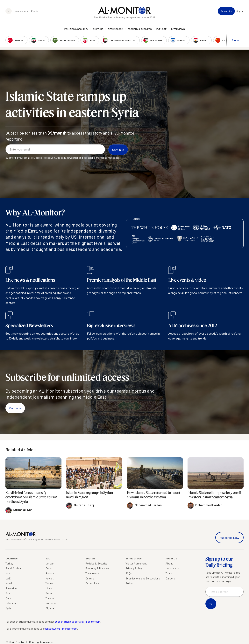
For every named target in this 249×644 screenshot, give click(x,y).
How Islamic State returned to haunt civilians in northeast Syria (154, 495)
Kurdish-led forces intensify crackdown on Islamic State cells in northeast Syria (31, 497)
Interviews (178, 30)
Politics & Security (76, 30)
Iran (8, 573)
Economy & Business (140, 30)
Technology (115, 30)
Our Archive (92, 583)
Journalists (172, 568)
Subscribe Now (229, 538)
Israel (9, 583)
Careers (170, 578)
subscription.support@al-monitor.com (78, 622)
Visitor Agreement (136, 563)
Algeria (50, 608)
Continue (15, 408)
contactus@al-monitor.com (61, 629)
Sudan (49, 593)
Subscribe (226, 12)
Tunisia (50, 598)
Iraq (48, 558)
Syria (8, 608)
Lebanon (11, 603)
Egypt (9, 593)
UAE (8, 578)
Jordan (50, 563)
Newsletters (21, 12)
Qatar (9, 598)
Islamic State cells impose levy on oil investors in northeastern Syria (214, 495)
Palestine (11, 588)
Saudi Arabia (13, 568)
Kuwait (50, 578)
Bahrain (50, 573)
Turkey (9, 563)
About (169, 563)
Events (35, 12)
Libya (49, 588)
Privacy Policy (134, 568)
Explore (161, 30)
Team (169, 573)
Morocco (51, 603)
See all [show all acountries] (236, 41)
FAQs (129, 573)
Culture (98, 30)
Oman (49, 568)
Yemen (49, 583)
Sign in (240, 12)
